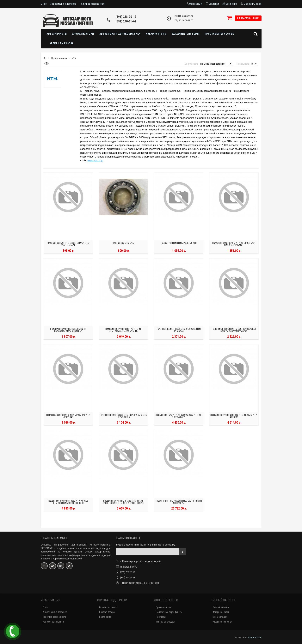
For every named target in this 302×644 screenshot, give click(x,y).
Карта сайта (105, 617)
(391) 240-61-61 (126, 21)
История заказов (221, 612)
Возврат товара (107, 612)
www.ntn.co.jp (95, 161)
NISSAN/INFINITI (255, 638)
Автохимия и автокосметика (120, 34)
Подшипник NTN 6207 (123, 244)
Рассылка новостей (222, 622)
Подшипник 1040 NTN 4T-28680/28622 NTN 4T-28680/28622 (179, 417)
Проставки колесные (219, 34)
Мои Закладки (220, 617)
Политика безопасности (92, 4)
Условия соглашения (53, 622)
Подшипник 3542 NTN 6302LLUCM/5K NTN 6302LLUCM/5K (68, 245)
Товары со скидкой (166, 622)
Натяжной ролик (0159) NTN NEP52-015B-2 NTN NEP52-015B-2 (123, 417)
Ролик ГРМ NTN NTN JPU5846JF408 (179, 244)
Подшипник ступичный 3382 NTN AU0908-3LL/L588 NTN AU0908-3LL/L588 (68, 503)
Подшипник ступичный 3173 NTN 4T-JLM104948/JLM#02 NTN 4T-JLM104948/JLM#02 (123, 332)
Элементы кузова (62, 43)
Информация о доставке (63, 4)
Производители (164, 607)
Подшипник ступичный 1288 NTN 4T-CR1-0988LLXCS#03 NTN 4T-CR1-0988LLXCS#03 (123, 503)
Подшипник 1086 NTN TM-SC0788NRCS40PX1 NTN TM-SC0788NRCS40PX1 (234, 331)
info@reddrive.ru (129, 567)
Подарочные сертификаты (169, 612)
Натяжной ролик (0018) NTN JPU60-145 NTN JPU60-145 (68, 417)
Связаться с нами (108, 607)
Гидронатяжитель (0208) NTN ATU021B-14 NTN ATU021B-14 (179, 503)
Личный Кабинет (221, 607)
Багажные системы (185, 34)
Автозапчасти (57, 34)
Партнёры (161, 617)
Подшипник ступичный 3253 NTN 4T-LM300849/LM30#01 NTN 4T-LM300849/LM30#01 (68, 332)
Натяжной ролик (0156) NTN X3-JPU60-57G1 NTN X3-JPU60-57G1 (234, 245)
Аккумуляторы (156, 34)
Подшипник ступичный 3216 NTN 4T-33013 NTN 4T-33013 (234, 417)
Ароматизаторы (83, 34)
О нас (44, 4)
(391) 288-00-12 (126, 17)
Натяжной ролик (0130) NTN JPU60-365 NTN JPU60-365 (179, 331)
